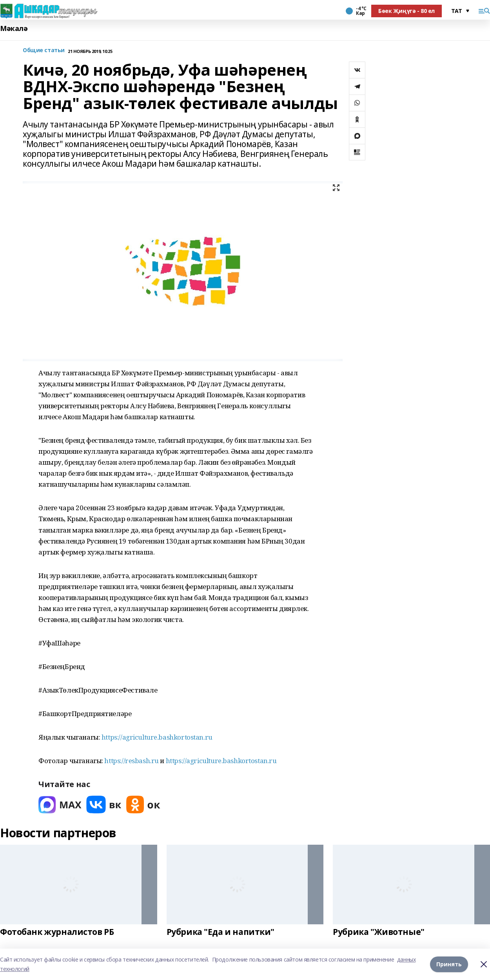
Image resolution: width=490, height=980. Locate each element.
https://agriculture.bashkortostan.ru (157, 737)
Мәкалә (14, 28)
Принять (449, 964)
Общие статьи (44, 50)
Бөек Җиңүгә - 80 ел (407, 11)
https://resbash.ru (131, 761)
